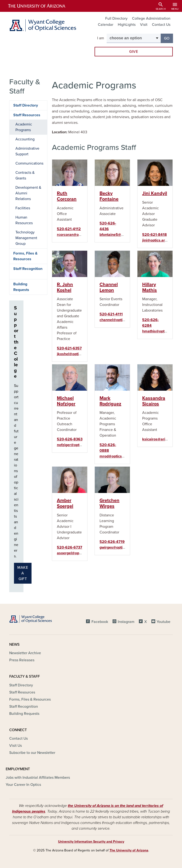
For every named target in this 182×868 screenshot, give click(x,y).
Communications (29, 163)
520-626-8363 (70, 439)
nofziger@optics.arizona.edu (81, 445)
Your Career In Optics (23, 785)
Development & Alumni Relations (28, 193)
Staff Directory (26, 105)
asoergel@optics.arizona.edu (82, 553)
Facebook (100, 622)
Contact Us (161, 25)
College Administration (151, 18)
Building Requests (21, 287)
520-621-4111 (111, 314)
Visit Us (16, 746)
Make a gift (23, 573)
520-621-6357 (69, 348)
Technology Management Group (26, 238)
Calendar (106, 25)
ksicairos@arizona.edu (162, 439)
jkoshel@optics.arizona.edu (80, 354)
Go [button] (168, 38)
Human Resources (24, 220)
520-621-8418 (155, 235)
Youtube (164, 622)
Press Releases (22, 660)
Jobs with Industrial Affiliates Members (38, 778)
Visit (144, 25)
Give (134, 52)
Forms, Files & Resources (25, 256)
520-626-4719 (112, 542)
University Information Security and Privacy (91, 842)
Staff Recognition (28, 269)
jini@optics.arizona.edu (162, 240)
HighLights (127, 25)
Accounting (25, 139)
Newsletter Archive (25, 653)
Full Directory (116, 18)
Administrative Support (27, 151)
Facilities (23, 208)
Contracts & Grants (25, 175)
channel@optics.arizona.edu (123, 320)
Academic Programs (24, 127)
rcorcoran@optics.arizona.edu (82, 235)
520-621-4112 (69, 229)
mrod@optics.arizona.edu (121, 456)
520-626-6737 (70, 547)
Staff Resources (27, 115)
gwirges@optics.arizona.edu (123, 547)
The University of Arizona (129, 850)
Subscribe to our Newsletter (32, 753)
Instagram (126, 622)
